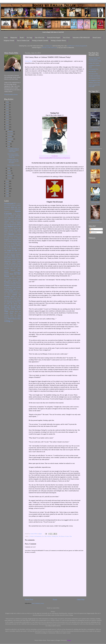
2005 (8, 196)
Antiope (12, 216)
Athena (6, 223)
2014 (8, 129)
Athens (10, 223)
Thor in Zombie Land (23, 41)
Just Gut (13, 265)
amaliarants (7, 216)
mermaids (13, 270)
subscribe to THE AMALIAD (49, 48)
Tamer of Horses (13, 300)
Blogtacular (14, 38)
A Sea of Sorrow (11, 205)
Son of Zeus (66, 38)
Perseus (19, 284)
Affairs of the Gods (16, 209)
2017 (8, 122)
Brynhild (11, 230)
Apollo (6, 218)
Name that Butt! (15, 274)
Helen (13, 256)
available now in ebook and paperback (77, 46)
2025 (8, 105)
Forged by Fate (12, 250)
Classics (11, 234)
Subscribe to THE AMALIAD (81, 38)
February (10, 176)
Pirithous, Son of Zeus (94, 83)
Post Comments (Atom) (38, 603)
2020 (8, 114)
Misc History (48, 536)
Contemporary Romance (12, 236)
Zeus (12, 321)
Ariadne (9, 219)
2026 (8, 102)
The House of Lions (64, 536)
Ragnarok (19, 289)
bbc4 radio (7, 225)
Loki (11, 268)
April (9, 171)
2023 (8, 107)
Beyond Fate (13, 225)
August (10, 141)
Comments (93, 232)
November (11, 134)
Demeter (6, 241)
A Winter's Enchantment (35, 536)
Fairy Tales (10, 245)
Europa (13, 243)
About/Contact (97, 38)
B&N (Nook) (54, 158)
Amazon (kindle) (44, 158)
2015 (8, 127)
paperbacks (18, 282)
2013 (8, 181)
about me (14, 207)
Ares (5, 219)
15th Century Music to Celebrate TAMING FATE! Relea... (13, 150)
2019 (8, 117)
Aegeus (6, 209)
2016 (8, 124)
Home (6, 38)
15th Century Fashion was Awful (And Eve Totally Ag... (13, 155)
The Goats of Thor (93, 74)
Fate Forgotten (17, 245)
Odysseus (14, 278)
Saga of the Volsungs (12, 293)
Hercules (14, 259)
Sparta (8, 300)
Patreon (9, 284)
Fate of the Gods (40, 38)
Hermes (19, 260)
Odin (10, 278)
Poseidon (18, 287)
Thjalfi (19, 309)
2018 (8, 119)
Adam (19, 207)
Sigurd (12, 298)
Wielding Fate (13, 317)
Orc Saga (30, 38)
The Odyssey (14, 304)
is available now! (48, 46)
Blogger (69, 640)
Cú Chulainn (17, 238)
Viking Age (13, 315)
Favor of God (8, 249)
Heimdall (6, 256)
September (11, 139)
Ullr (16, 313)
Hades (8, 254)
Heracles (9, 259)
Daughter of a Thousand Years (12, 240)
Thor (71, 536)
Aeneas (9, 209)
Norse (7, 276)
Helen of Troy (12, 258)
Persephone (14, 284)
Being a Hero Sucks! (94, 63)
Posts (92, 229)
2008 (8, 194)
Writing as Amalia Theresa (58, 41)
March (10, 173)
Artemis (19, 219)
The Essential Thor (93, 69)
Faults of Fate (17, 247)
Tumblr (10, 94)
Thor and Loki (92, 71)
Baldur (19, 223)
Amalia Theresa (17, 214)
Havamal (13, 254)
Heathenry (18, 254)
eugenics (9, 243)
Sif (9, 298)
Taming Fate (28, 61)
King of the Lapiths (11, 267)
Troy (11, 313)
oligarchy (15, 280)
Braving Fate (11, 228)
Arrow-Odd (14, 219)
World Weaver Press (14, 319)
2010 (8, 189)
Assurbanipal (18, 221)
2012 (8, 184)
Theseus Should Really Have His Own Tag (12, 308)
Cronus (12, 238)
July (9, 144)
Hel (10, 256)
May (9, 168)
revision (11, 291)
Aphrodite (18, 216)
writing (7, 321)
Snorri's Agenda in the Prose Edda (94, 86)
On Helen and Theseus (94, 76)
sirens (15, 298)
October (10, 136)
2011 (8, 186)
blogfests (10, 226)
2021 (8, 112)
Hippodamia (7, 261)
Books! (22, 38)
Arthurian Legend (9, 221)
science (15, 295)
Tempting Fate (11, 302)
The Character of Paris (94, 78)
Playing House (14, 286)
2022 (8, 109)
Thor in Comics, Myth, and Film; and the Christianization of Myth (95, 59)
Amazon (95, 109)
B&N (98, 147)
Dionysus (10, 241)
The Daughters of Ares (94, 80)
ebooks (14, 241)
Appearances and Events (14, 218)
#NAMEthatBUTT (10, 204)
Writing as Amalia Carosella (40, 41)
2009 (8, 191)
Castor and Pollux (12, 232)
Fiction (14, 249)
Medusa (19, 268)
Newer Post (29, 599)
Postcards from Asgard (54, 38)
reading (6, 291)
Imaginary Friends (9, 41)
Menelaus (6, 270)
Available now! (95, 167)
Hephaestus (18, 258)
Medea (15, 268)
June (9, 146)
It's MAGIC (7, 265)
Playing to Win (12, 287)
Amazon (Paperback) (64, 158)
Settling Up (14, 296)
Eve (43, 536)
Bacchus (14, 223)
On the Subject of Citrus (14, 165)
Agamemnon (7, 211)
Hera (5, 260)
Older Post (81, 599)
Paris (5, 284)
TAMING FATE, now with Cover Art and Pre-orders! (13, 161)
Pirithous (7, 286)
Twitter (6, 94)
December (10, 131)
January (10, 178)
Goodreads (55, 156)
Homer (14, 261)
